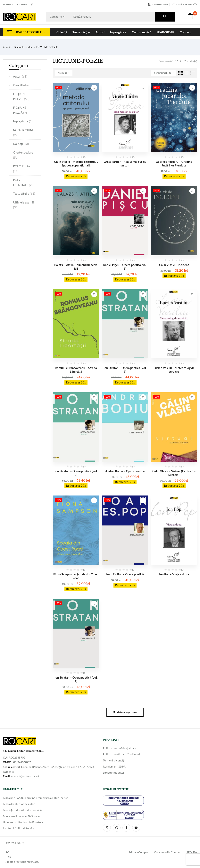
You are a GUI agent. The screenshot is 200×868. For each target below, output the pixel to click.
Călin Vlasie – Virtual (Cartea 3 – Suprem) (174, 473)
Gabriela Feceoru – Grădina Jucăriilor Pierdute (174, 163)
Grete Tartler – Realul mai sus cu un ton (125, 163)
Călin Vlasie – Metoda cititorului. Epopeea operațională (76, 163)
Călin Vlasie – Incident (174, 265)
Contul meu (158, 4)
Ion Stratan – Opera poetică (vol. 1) (76, 679)
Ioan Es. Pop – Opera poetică (125, 574)
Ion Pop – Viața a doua (174, 574)
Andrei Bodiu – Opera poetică (125, 471)
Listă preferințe (184, 4)
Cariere (22, 4)
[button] (190, 17)
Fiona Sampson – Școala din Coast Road (76, 576)
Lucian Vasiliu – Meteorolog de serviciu (174, 370)
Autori (20, 76)
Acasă (6, 47)
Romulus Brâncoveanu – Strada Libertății (76, 370)
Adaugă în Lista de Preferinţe (94, 88)
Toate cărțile (24, 193)
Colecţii (21, 85)
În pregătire (23, 121)
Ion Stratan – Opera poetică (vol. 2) (76, 473)
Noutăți (21, 144)
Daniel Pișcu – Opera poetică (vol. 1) (125, 267)
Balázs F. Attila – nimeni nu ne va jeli (76, 267)
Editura (8, 4)
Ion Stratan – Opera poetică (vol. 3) (125, 370)
